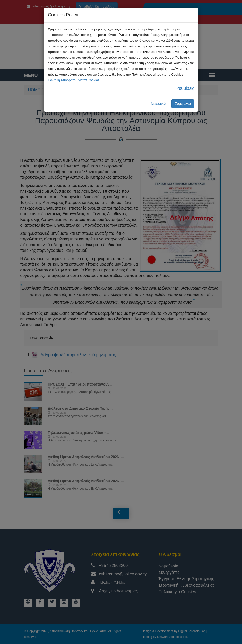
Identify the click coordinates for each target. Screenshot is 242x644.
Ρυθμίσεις (185, 88)
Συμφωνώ (183, 104)
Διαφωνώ (158, 104)
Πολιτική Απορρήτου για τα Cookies (74, 80)
